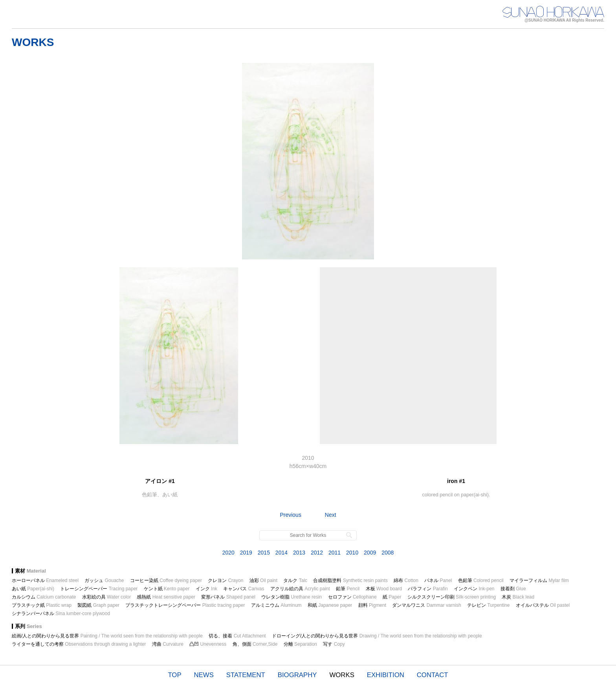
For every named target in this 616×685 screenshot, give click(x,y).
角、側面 (255, 644)
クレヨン (225, 580)
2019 (246, 553)
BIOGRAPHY (297, 675)
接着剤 (513, 589)
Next (331, 515)
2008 (388, 553)
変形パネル (228, 597)
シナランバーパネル (61, 613)
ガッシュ (104, 580)
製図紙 (98, 605)
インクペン (474, 589)
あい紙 (33, 589)
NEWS (204, 675)
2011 (335, 553)
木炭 (518, 597)
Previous (290, 515)
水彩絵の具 (106, 597)
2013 (299, 553)
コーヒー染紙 (166, 580)
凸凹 (208, 644)
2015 (264, 553)
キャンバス (244, 589)
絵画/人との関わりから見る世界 (107, 636)
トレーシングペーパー (99, 589)
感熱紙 (166, 597)
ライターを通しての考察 (79, 644)
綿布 (406, 580)
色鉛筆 (481, 580)
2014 (281, 553)
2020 (228, 553)
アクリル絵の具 (300, 589)
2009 (370, 553)
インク (206, 589)
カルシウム (44, 597)
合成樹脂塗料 (350, 580)
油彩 (263, 580)
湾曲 (168, 644)
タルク (295, 580)
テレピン (488, 605)
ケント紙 (167, 589)
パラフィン (428, 589)
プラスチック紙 (42, 605)
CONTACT (433, 675)
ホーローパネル (45, 580)
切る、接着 (237, 636)
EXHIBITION (386, 675)
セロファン (352, 597)
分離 (300, 644)
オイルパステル (543, 605)
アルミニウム (276, 605)
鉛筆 (348, 589)
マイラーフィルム (539, 580)
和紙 (330, 605)
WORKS (342, 675)
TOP (174, 675)
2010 (352, 553)
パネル (438, 580)
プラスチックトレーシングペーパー (185, 605)
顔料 (372, 605)
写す (334, 644)
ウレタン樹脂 (291, 597)
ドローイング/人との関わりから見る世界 (377, 636)
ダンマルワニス (426, 605)
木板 (384, 589)
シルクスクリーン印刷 (452, 597)
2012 (317, 553)
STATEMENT (246, 675)
